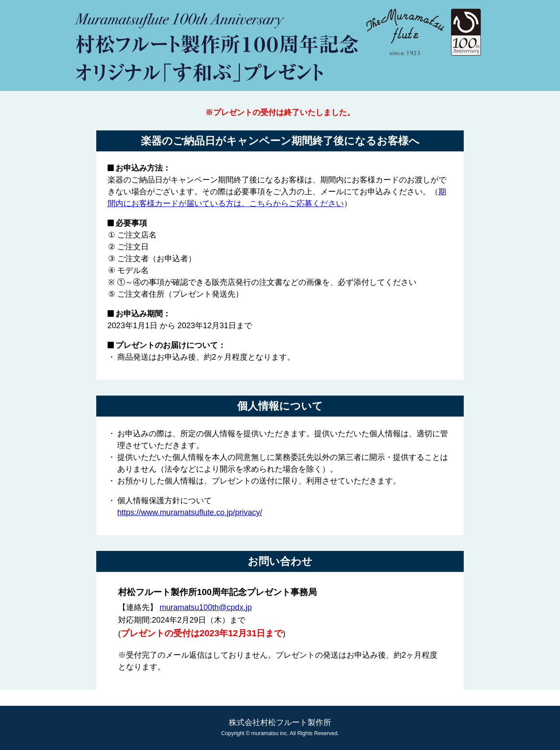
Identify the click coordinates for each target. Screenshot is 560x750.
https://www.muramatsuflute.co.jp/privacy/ (190, 512)
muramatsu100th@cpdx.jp (206, 607)
